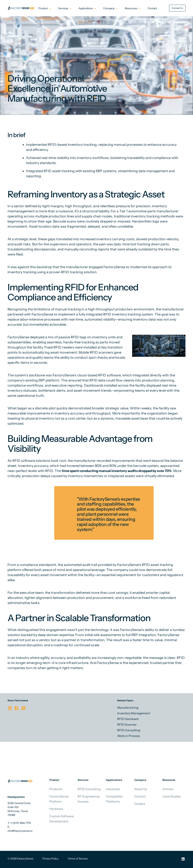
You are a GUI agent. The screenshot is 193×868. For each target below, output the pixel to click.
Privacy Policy (50, 859)
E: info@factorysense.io (20, 829)
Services (63, 8)
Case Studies (172, 796)
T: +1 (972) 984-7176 (19, 823)
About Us (141, 789)
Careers (140, 804)
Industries (113, 789)
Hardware (56, 809)
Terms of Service (78, 859)
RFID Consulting (89, 789)
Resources (131, 8)
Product (43, 8)
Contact (140, 796)
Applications (86, 8)
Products (56, 789)
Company (109, 8)
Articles (168, 789)
